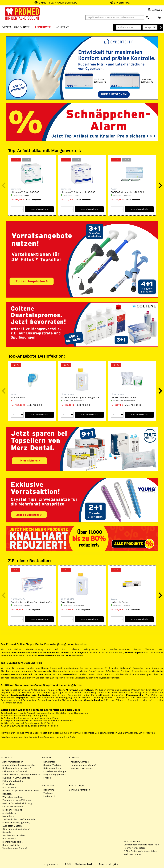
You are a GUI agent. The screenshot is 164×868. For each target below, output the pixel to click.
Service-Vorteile (52, 765)
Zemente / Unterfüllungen (17, 800)
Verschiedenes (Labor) (15, 848)
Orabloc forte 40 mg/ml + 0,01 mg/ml (32, 602)
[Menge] (17, 209)
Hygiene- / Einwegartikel (16, 778)
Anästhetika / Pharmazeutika (18, 765)
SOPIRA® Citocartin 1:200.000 (127, 192)
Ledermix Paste (119, 602)
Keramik (7, 832)
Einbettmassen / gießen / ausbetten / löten (16, 824)
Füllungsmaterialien (13, 781)
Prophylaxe (8, 784)
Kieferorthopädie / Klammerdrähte (13, 843)
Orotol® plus (68, 602)
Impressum (52, 864)
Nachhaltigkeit (110, 864)
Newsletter (49, 762)
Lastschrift (49, 796)
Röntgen (7, 794)
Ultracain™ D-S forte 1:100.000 (78, 192)
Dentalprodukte (16, 27)
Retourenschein (52, 768)
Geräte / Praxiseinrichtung (17, 803)
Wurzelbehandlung (13, 797)
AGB (68, 864)
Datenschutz (84, 864)
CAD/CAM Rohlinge (13, 807)
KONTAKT (62, 27)
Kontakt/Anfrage (80, 762)
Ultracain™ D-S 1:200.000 (25, 192)
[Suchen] (147, 18)
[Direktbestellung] (161, 28)
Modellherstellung (12, 810)
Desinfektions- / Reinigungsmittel (21, 775)
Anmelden (155, 9)
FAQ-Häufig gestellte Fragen (55, 776)
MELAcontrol (18, 398)
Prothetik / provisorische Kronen (21, 791)
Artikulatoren (10, 813)
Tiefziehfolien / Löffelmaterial (19, 819)
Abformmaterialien (13, 762)
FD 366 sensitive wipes (123, 398)
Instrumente (9, 787)
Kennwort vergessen (82, 768)
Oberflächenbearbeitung (16, 829)
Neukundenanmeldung (83, 765)
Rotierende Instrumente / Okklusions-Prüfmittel (17, 770)
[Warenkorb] (160, 18)
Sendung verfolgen (80, 790)
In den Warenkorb (39, 209)
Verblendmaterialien (14, 835)
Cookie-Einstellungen (55, 771)
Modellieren (9, 816)
